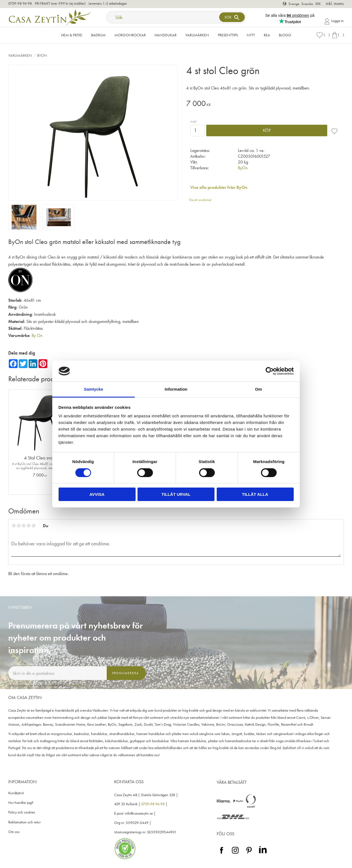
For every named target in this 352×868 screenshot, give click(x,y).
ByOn (243, 168)
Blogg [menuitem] (285, 35)
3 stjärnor (24, 526)
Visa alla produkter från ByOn (219, 187)
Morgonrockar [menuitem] (130, 35)
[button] (323, 35)
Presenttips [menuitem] (228, 35)
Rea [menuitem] (267, 35)
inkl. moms (335, 3)
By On (37, 335)
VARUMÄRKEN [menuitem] (197, 35)
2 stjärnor (19, 526)
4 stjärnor (29, 526)
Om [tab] (258, 389)
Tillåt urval (176, 494)
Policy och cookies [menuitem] (22, 812)
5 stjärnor (34, 526)
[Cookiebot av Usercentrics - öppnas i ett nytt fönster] (270, 371)
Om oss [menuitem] (14, 832)
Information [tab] (176, 389)
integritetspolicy (78, 685)
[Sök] (232, 17)
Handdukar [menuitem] (166, 35)
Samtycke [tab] (94, 389)
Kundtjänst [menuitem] (16, 793)
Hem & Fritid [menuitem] (72, 35)
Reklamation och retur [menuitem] (24, 822)
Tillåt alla (255, 494)
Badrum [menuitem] (98, 35)
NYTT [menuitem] (251, 35)
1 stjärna (14, 526)
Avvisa (97, 494)
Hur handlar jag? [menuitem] (21, 803)
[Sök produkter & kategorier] (163, 17)
